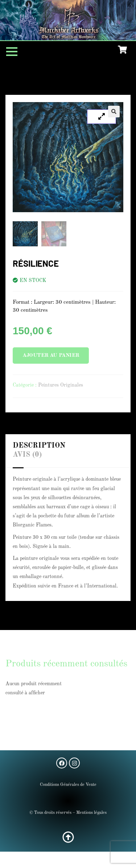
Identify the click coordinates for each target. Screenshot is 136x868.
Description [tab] (39, 446)
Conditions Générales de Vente (68, 785)
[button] (114, 112)
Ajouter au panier (51, 356)
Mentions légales (91, 813)
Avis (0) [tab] (27, 455)
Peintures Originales (61, 385)
